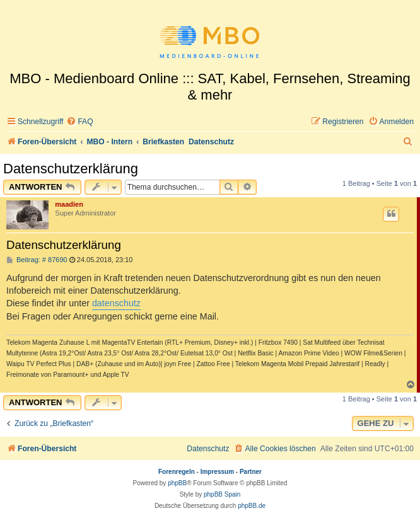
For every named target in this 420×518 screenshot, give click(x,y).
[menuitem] (79, 122)
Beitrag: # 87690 (37, 260)
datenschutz (116, 303)
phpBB (177, 483)
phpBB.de (252, 506)
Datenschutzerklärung (71, 169)
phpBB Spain (222, 494)
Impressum (217, 472)
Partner (251, 472)
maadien (69, 204)
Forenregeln (177, 472)
